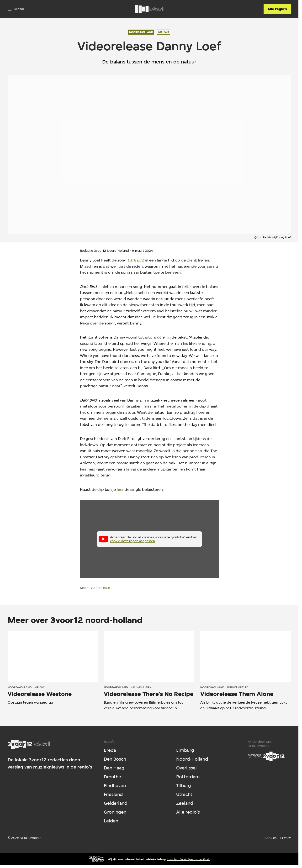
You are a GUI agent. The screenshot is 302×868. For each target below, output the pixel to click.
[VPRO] (266, 756)
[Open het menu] (16, 9)
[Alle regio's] (277, 9)
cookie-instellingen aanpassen (132, 541)
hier (120, 489)
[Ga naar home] (149, 9)
